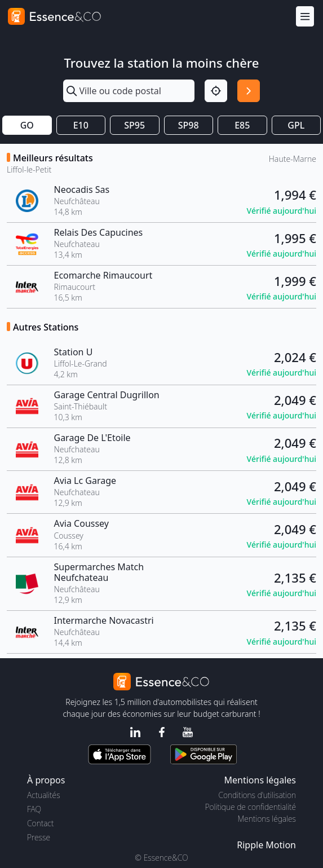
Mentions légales (267, 819)
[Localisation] (216, 91)
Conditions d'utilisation (257, 795)
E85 (242, 125)
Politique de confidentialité (251, 807)
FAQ (34, 809)
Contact (40, 823)
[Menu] (305, 17)
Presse (39, 837)
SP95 (134, 125)
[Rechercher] (249, 91)
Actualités (44, 795)
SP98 (189, 125)
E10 (81, 125)
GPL (296, 125)
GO (27, 125)
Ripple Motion (266, 845)
